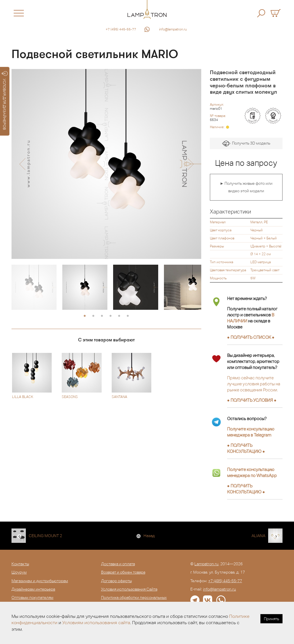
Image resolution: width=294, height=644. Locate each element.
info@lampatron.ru (173, 29)
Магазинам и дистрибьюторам (40, 581)
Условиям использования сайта (96, 623)
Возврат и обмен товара (123, 572)
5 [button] (119, 316)
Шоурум (19, 572)
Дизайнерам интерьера (33, 589)
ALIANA (258, 536)
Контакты (20, 564)
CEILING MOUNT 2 (45, 536)
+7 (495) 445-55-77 (121, 29)
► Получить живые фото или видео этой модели (246, 187)
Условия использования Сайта (129, 589)
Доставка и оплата (118, 564)
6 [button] (128, 316)
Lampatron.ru (206, 564)
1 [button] (85, 316)
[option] (106, 164)
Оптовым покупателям (32, 597)
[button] (22, 164)
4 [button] (111, 316)
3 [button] (102, 316)
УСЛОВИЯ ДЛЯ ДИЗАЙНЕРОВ (5, 101)
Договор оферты (116, 581)
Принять (271, 619)
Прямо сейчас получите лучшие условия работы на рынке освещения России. (254, 384)
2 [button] (93, 316)
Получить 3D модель (246, 144)
